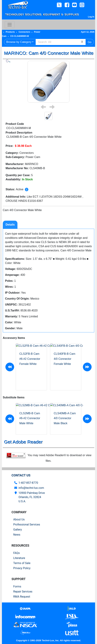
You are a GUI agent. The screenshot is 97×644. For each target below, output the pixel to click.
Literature (19, 558)
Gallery (18, 530)
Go (90, 42)
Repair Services (23, 592)
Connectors (24, 32)
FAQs (16, 553)
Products (10, 32)
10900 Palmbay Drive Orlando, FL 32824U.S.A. (32, 497)
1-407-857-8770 (28, 483)
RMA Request (22, 597)
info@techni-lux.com (31, 488)
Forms (17, 586)
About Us (19, 519)
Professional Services (27, 525)
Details (10, 225)
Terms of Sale (22, 563)
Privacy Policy (22, 568)
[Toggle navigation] (10, 25)
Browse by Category (19, 42)
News (17, 535)
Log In (91, 17)
